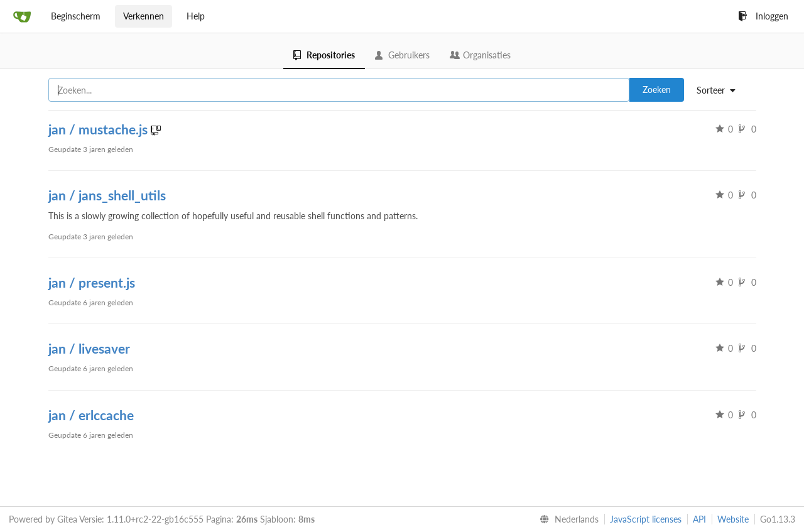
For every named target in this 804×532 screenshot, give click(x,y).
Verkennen (144, 16)
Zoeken (657, 90)
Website (733, 519)
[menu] (721, 90)
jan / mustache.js (100, 129)
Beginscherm (76, 16)
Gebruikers (402, 55)
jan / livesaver (89, 348)
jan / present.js (92, 282)
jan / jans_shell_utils (107, 195)
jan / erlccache (91, 415)
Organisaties (480, 55)
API (699, 519)
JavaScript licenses (646, 519)
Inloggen (763, 16)
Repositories (324, 55)
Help (196, 16)
